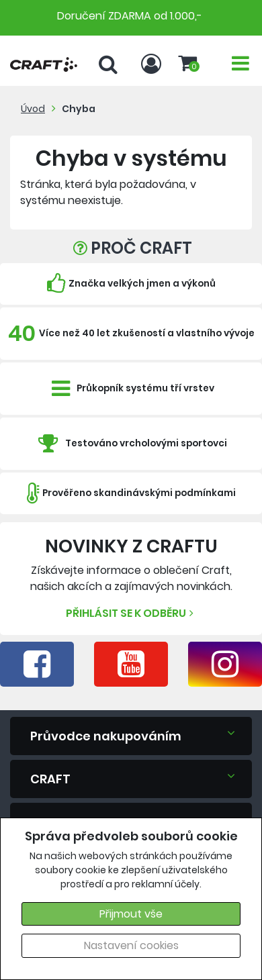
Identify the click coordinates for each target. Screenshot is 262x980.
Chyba (79, 109)
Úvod (33, 109)
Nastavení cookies (131, 945)
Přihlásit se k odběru (131, 613)
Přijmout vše (131, 914)
